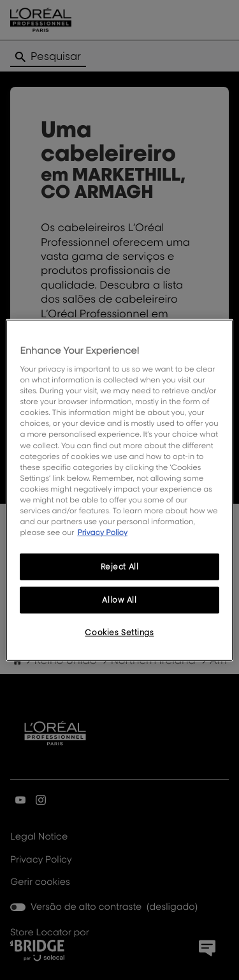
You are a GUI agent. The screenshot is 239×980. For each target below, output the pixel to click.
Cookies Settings (119, 632)
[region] (119, 490)
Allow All (119, 600)
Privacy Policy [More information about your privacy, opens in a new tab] (102, 532)
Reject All (120, 567)
